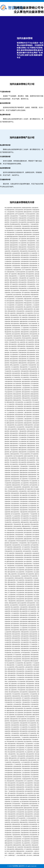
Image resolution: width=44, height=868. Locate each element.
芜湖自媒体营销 (14, 243)
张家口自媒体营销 (23, 315)
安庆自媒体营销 (33, 257)
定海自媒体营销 (28, 557)
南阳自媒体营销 (28, 212)
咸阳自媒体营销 (26, 396)
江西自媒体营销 (22, 278)
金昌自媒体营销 (31, 605)
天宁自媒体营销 (34, 390)
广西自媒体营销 (9, 228)
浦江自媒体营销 (17, 384)
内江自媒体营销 (33, 253)
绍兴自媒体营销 (13, 348)
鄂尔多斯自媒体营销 (20, 340)
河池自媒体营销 (26, 226)
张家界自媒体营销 (9, 297)
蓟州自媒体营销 (22, 249)
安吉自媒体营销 (32, 617)
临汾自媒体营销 (30, 272)
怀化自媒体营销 (31, 216)
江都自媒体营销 (28, 419)
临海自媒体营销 (22, 284)
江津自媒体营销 (10, 212)
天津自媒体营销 (24, 502)
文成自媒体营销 (19, 233)
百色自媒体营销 (33, 255)
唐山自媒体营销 (14, 460)
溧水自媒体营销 (14, 249)
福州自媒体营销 (32, 731)
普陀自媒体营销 (30, 682)
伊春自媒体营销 (20, 311)
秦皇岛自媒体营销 (12, 429)
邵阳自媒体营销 (26, 659)
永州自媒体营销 (17, 226)
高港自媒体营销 (22, 359)
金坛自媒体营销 (25, 483)
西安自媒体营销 (20, 489)
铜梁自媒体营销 (25, 522)
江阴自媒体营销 (30, 348)
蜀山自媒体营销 (31, 439)
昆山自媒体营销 (28, 708)
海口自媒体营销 (24, 495)
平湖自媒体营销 (14, 357)
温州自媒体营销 (22, 435)
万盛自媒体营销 (24, 512)
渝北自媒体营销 (32, 729)
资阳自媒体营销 (25, 224)
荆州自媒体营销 (30, 274)
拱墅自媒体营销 (32, 615)
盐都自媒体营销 (29, 582)
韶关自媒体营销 (30, 686)
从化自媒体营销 (29, 785)
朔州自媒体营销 (31, 603)
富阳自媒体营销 (33, 266)
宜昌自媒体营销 (32, 630)
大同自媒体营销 (29, 572)
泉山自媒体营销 (31, 359)
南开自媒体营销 (19, 423)
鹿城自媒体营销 (24, 477)
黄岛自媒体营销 (28, 408)
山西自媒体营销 (16, 522)
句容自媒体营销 (28, 421)
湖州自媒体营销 (33, 375)
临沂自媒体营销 (32, 506)
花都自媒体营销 (19, 303)
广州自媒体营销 (28, 535)
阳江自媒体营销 (33, 828)
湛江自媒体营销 (15, 319)
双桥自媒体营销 (33, 831)
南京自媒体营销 (28, 531)
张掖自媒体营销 (20, 313)
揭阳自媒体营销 (16, 520)
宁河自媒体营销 (22, 216)
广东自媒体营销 (22, 241)
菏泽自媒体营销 (15, 510)
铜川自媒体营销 (30, 574)
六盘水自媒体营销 (30, 429)
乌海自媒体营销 (29, 427)
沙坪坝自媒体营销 (25, 653)
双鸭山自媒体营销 (14, 365)
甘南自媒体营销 (15, 504)
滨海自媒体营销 (10, 309)
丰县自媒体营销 (32, 479)
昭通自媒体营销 (17, 400)
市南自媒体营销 (32, 470)
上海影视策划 (19, 853)
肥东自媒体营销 (31, 353)
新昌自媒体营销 (26, 384)
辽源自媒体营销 (10, 425)
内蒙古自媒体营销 (34, 522)
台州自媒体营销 (25, 259)
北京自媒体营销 (15, 502)
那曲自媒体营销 (26, 336)
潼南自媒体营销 (9, 524)
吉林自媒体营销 (9, 528)
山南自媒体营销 (29, 667)
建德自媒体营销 (28, 233)
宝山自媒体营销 (18, 230)
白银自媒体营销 (17, 396)
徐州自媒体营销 (31, 218)
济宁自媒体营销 (32, 733)
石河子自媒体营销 (26, 270)
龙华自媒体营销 (10, 303)
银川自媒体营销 (31, 541)
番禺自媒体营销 (14, 282)
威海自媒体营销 (16, 257)
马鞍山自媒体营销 (13, 278)
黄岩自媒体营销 (32, 473)
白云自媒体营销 (29, 680)
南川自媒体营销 (34, 837)
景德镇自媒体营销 (28, 566)
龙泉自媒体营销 (33, 264)
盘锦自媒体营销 (28, 235)
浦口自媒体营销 (31, 721)
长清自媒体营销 (33, 326)
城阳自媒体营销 (25, 326)
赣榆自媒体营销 (22, 448)
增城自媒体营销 (32, 800)
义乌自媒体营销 (32, 725)
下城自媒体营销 (22, 446)
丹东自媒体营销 (17, 338)
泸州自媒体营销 (13, 342)
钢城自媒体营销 (22, 247)
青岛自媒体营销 (31, 464)
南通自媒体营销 (19, 301)
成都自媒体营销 (28, 539)
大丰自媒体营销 (19, 419)
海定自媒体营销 (28, 406)
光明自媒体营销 (25, 261)
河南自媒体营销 (32, 510)
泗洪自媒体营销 (14, 359)
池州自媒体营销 (19, 210)
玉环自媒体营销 (28, 305)
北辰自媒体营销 (25, 268)
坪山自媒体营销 (29, 750)
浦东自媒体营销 (28, 564)
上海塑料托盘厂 (12, 855)
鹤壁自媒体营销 (30, 688)
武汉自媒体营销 (28, 537)
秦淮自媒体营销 (26, 392)
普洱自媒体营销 (28, 715)
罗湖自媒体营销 (31, 437)
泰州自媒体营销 (28, 210)
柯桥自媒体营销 (14, 444)
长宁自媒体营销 (16, 377)
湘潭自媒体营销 (31, 431)
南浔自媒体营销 (29, 675)
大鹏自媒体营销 (31, 245)
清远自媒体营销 (24, 510)
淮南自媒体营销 (30, 346)
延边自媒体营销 (28, 742)
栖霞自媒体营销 (22, 363)
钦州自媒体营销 (29, 791)
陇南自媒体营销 (28, 808)
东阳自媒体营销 (31, 284)
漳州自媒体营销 (25, 375)
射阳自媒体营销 (22, 361)
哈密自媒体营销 (9, 396)
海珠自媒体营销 (29, 593)
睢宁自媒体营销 (28, 417)
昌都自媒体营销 (28, 423)
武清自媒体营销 (24, 504)
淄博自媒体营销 (22, 433)
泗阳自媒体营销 (9, 388)
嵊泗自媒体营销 (32, 619)
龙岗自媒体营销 (26, 706)
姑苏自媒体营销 (32, 609)
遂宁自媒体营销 (13, 274)
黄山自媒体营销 (24, 506)
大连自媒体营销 (9, 456)
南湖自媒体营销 (15, 477)
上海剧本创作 (11, 853)
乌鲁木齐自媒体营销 (32, 543)
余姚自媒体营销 (32, 477)
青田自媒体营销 (29, 591)
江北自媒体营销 (22, 437)
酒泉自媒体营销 (32, 760)
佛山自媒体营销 (25, 373)
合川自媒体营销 (32, 504)
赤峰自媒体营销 (9, 398)
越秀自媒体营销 (24, 470)
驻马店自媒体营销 (15, 514)
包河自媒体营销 (15, 473)
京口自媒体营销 (29, 669)
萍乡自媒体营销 (31, 433)
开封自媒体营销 (14, 462)
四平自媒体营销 (34, 454)
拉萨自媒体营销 (33, 485)
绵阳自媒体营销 (21, 429)
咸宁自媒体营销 (22, 239)
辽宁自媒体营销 (34, 526)
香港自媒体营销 (22, 288)
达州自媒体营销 (32, 508)
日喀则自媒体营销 (14, 454)
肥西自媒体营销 (26, 704)
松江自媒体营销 (33, 826)
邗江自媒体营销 (33, 481)
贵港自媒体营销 (13, 276)
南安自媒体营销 (34, 228)
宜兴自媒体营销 (19, 309)
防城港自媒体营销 (26, 208)
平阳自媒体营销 (25, 266)
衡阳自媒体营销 (10, 402)
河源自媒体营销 (32, 822)
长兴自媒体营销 (22, 444)
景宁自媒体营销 (14, 284)
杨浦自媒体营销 (14, 245)
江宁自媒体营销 (16, 268)
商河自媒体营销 (22, 220)
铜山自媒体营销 (16, 332)
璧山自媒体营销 (33, 520)
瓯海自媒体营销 (19, 415)
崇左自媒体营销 (14, 464)
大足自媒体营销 (34, 841)
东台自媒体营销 (26, 764)
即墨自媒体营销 (28, 303)
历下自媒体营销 (22, 439)
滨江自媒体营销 (33, 330)
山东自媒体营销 (26, 773)
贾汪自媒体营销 (32, 723)
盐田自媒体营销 (10, 408)
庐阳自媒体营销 (17, 382)
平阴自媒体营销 (10, 233)
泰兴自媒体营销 (29, 584)
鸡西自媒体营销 (32, 607)
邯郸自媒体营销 (26, 398)
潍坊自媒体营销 (24, 319)
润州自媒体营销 (33, 334)
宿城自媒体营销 (15, 479)
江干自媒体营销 (34, 386)
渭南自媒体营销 (24, 367)
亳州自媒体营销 (29, 597)
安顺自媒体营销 (9, 400)
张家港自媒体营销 (28, 309)
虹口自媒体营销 (26, 771)
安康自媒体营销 (10, 272)
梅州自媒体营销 (34, 226)
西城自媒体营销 (15, 468)
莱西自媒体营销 (14, 247)
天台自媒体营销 (14, 355)
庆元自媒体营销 (19, 305)
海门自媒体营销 (32, 611)
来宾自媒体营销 (19, 402)
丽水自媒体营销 (31, 243)
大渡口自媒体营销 (33, 324)
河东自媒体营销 (34, 392)
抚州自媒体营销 (25, 257)
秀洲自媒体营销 (31, 444)
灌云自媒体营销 (34, 388)
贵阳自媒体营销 (15, 493)
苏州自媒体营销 (24, 468)
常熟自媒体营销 (14, 363)
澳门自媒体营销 (33, 268)
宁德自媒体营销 (30, 684)
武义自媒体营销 (19, 413)
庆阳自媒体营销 (24, 251)
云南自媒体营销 (25, 514)
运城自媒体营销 (16, 253)
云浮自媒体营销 (34, 843)
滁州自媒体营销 (28, 711)
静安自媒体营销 (15, 324)
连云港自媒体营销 (9, 230)
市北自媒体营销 (14, 439)
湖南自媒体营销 (17, 208)
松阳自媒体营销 (29, 677)
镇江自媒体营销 (31, 435)
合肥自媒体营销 (32, 502)
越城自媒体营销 (32, 475)
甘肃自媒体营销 (17, 526)
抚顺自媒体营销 (34, 394)
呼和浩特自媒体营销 (13, 491)
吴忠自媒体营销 (20, 427)
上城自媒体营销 (28, 553)
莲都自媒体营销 (24, 473)
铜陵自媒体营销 (26, 228)
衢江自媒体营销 (31, 442)
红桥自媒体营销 (31, 363)
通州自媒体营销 (22, 450)
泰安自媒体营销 (30, 276)
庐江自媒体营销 (29, 748)
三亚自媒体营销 (29, 568)
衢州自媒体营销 (10, 301)
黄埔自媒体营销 (16, 326)
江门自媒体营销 (21, 276)
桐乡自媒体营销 (10, 307)
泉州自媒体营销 (28, 533)
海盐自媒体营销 (9, 386)
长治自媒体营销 (15, 369)
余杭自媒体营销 (14, 286)
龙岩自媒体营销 (28, 404)
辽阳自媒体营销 (15, 251)
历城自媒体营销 (22, 353)
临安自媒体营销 (29, 783)
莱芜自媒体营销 (16, 264)
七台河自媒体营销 (25, 762)
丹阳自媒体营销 (33, 483)
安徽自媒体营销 (28, 299)
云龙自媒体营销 (26, 388)
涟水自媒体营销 (9, 390)
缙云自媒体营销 (19, 410)
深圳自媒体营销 (22, 464)
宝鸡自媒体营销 (12, 427)
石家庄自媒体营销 (32, 491)
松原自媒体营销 (9, 338)
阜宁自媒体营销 (26, 698)
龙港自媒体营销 (19, 307)
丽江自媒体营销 (30, 342)
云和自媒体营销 (16, 328)
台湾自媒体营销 (31, 249)
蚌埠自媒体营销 (16, 375)
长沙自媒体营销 (15, 495)
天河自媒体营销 (26, 379)
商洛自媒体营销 (32, 251)
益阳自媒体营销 (30, 756)
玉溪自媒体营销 (29, 601)
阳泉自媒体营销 (17, 398)
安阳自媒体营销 (25, 371)
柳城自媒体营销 (10, 210)
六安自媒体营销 (19, 299)
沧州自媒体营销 (30, 758)
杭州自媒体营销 (15, 499)
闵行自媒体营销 (29, 595)
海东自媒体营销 (13, 458)
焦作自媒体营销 (26, 295)
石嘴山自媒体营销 (22, 458)
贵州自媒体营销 (25, 516)
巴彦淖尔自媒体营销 (16, 293)
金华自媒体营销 (32, 322)
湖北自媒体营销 (15, 508)
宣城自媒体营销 (22, 218)
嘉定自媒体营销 (29, 812)
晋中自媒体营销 (26, 293)
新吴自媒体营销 (16, 334)
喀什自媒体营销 (12, 313)
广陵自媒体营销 (14, 450)
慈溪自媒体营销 (14, 446)
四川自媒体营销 (25, 518)
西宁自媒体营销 (29, 489)
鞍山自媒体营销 (19, 425)
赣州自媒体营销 (32, 319)
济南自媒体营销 (15, 497)
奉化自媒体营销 (28, 415)
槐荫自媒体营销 (32, 622)
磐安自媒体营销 (31, 355)
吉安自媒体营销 (10, 299)
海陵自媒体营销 (17, 388)
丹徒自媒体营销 (9, 392)
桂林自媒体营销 (16, 373)
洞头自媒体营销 (17, 386)
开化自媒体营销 (33, 328)
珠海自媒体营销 (14, 433)
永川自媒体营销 (22, 245)
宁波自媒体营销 (32, 466)
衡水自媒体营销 (31, 237)
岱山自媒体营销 (22, 442)
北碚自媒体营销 (16, 261)
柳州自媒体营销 (29, 599)
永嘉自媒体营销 (29, 746)
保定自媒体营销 (30, 690)
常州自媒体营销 (10, 406)
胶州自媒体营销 (22, 282)
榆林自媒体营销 (27, 740)
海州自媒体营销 (27, 551)
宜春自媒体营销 (30, 754)
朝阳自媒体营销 (24, 324)
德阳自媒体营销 (32, 315)
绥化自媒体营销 (22, 222)
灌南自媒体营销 (25, 332)
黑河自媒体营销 (19, 235)
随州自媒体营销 (9, 226)
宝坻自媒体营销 (14, 222)
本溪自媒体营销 (32, 365)
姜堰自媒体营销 (26, 700)
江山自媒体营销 (10, 413)
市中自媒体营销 (28, 559)
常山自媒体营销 (22, 355)
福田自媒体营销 (15, 470)
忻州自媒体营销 (30, 340)
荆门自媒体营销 (24, 317)
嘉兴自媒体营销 (32, 626)
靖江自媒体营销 (24, 479)
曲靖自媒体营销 (29, 570)
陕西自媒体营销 (9, 526)
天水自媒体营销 (15, 367)
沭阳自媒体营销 (10, 417)
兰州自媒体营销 (12, 489)
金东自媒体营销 (29, 588)
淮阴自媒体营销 (31, 448)
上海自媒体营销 (32, 468)
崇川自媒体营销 (26, 549)
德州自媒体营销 (14, 218)
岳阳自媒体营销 (21, 344)
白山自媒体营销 (24, 365)
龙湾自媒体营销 (29, 586)
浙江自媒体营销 (21, 348)
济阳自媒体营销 (31, 282)
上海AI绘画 (29, 855)
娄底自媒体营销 (25, 255)
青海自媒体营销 (34, 524)
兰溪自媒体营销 (26, 702)
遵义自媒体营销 (31, 460)
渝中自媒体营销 (28, 562)
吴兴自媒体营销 (34, 384)
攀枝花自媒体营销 (33, 369)
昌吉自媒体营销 (28, 665)
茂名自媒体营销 (26, 775)
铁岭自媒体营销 (31, 222)
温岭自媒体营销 (26, 766)
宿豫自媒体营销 (31, 446)
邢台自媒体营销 (24, 369)
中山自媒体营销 (16, 516)
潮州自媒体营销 (16, 518)
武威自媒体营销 (32, 692)
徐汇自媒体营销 (19, 406)
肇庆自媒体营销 (27, 297)
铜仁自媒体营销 (21, 342)
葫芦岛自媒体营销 (20, 214)
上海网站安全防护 (27, 853)
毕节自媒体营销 (26, 661)
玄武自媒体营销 (31, 452)
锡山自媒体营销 (26, 390)
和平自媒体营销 (25, 485)
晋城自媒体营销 (22, 237)
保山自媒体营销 (16, 371)
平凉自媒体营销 (32, 290)
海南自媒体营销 (29, 814)
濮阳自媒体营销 (21, 274)
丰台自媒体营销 (13, 350)
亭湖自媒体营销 (25, 481)
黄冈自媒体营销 (16, 255)
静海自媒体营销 (10, 235)
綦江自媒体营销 (26, 524)
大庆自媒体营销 (34, 336)
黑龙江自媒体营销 (18, 528)
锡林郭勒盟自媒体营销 (12, 237)
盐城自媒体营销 (33, 259)
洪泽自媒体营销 (10, 419)
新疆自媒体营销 (26, 526)
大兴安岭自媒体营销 (30, 214)
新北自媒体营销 (19, 421)
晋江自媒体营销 (22, 243)
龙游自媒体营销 (9, 384)
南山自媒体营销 (17, 379)
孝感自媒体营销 (34, 295)
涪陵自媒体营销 (27, 230)
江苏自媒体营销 (33, 377)
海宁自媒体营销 (16, 330)
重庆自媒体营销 (22, 460)
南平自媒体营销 (14, 435)
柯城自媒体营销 (15, 475)
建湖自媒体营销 (17, 390)
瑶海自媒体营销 (10, 410)
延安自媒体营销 (10, 340)
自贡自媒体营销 (34, 398)
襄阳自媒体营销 (33, 371)
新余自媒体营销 (26, 657)
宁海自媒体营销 (26, 386)
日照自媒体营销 (31, 241)
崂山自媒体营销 (34, 379)
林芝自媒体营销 (9, 394)
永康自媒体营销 (16, 266)
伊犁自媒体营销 (24, 290)
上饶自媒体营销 (29, 789)
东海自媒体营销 (29, 671)
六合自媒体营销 (29, 744)
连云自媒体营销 (32, 613)
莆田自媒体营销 (15, 322)
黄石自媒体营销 (22, 462)
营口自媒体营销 (15, 290)
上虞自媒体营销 (28, 413)
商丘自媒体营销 (9, 208)
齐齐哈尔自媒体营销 (25, 454)
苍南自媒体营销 (31, 247)
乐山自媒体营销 (29, 793)
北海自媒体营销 (14, 216)
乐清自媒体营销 (25, 330)
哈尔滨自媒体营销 (25, 545)
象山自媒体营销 (31, 357)
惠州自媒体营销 (14, 241)
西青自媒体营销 (12, 311)
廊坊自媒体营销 (25, 253)
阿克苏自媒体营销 (26, 338)
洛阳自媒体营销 (14, 431)
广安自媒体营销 (33, 514)
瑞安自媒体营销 (22, 357)
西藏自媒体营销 (27, 528)
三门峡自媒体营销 (34, 224)
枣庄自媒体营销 (32, 628)
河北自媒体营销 (25, 520)
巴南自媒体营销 (31, 280)
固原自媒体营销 (34, 396)
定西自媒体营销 (32, 795)
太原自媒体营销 (22, 491)
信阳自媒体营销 (24, 508)
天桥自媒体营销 (9, 382)
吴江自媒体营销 (17, 392)
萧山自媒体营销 (28, 307)
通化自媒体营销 (26, 394)
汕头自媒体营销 (28, 402)
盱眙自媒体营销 (14, 361)
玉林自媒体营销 (18, 297)
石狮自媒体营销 (16, 259)
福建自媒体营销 (24, 322)
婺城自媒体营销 (24, 475)
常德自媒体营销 (32, 317)
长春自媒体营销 (17, 487)
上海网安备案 (36, 855)
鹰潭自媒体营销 (21, 346)
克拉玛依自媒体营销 (18, 456)
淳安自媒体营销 (19, 212)
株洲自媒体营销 (31, 462)
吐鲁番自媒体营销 (28, 425)
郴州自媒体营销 (31, 239)
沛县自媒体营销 (14, 448)
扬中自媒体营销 (14, 452)
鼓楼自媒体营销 (16, 485)
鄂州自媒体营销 (13, 344)
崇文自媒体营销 (25, 377)
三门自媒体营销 (25, 328)
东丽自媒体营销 (17, 336)
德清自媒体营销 (28, 555)
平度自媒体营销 (26, 768)
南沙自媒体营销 (33, 261)
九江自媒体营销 (10, 404)
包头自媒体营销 (31, 458)
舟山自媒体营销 (29, 752)
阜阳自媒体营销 (19, 404)
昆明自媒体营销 (24, 493)
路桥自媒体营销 (14, 442)
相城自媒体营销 (22, 452)
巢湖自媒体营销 (25, 264)
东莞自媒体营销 (33, 835)
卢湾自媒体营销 (28, 301)
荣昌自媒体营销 (34, 839)
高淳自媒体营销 (32, 797)
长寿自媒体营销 (14, 220)
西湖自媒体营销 (29, 673)
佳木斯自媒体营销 (32, 288)
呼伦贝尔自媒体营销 (30, 717)
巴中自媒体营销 (33, 516)
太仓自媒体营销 (31, 286)
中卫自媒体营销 (32, 367)
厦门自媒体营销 (31, 278)
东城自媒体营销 (32, 499)
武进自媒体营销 (29, 580)
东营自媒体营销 (33, 373)
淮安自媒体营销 (29, 787)
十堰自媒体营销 (22, 431)
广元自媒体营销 (9, 295)
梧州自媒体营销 (30, 344)
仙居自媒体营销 (34, 382)
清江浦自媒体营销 (15, 481)
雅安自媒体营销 (15, 512)
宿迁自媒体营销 (15, 506)
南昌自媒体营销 (24, 497)
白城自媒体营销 (29, 311)
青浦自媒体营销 (32, 820)
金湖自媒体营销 (33, 332)
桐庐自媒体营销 (29, 810)
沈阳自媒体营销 (26, 487)
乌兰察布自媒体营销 (20, 272)
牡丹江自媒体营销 (28, 781)
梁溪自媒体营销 (16, 483)
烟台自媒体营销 (13, 346)
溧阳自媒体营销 (25, 334)
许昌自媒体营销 (26, 777)
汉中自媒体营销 (29, 313)
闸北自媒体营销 (22, 280)
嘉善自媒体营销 (10, 415)
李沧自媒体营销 (14, 353)
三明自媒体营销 (24, 466)
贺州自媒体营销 (28, 713)
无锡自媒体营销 (26, 655)
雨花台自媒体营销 (25, 696)
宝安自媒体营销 (31, 350)
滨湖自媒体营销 (31, 450)
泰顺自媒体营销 (31, 220)
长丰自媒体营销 (10, 305)
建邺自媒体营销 (10, 423)
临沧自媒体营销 (17, 295)
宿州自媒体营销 (32, 497)
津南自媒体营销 (14, 288)
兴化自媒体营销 (19, 417)
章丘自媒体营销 (32, 727)
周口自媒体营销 (33, 833)
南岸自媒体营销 (32, 624)
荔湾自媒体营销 (19, 408)
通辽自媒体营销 (28, 663)
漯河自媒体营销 (14, 239)
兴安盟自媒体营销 (26, 779)
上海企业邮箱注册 (21, 855)
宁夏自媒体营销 (17, 524)
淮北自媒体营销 (15, 466)
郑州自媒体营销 (32, 493)
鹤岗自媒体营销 (17, 394)
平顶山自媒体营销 (26, 400)
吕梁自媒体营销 (14, 315)
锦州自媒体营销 (31, 719)
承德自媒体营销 (34, 293)
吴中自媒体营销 (26, 547)
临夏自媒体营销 (10, 214)
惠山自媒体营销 (10, 421)
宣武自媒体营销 (14, 437)
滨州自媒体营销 (17, 228)
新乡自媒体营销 (15, 317)
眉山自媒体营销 (33, 518)
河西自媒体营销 (28, 578)
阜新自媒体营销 (17, 270)
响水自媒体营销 (22, 286)
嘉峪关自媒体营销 (29, 456)
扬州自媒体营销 (14, 280)
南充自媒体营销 (33, 824)
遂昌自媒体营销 (26, 382)
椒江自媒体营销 (28, 410)
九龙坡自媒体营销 (22, 350)
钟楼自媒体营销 (31, 361)
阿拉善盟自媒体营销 (15, 224)
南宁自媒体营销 (32, 495)
